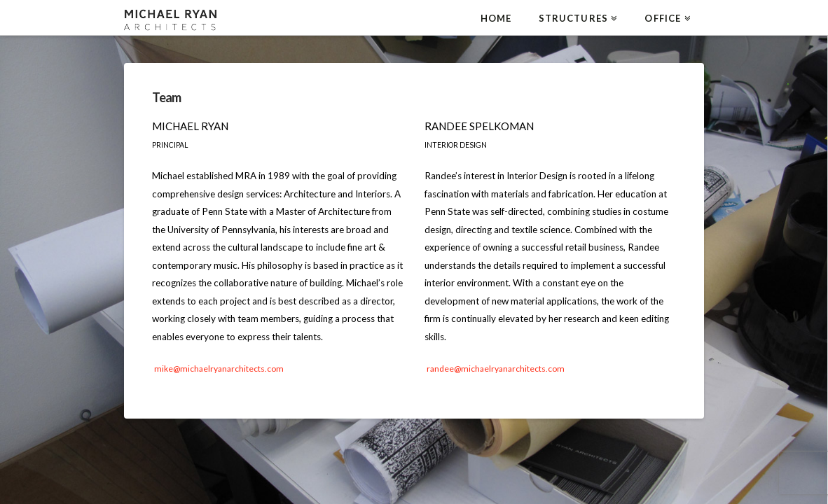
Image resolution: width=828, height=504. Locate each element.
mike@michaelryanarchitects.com (219, 369)
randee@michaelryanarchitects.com (496, 369)
